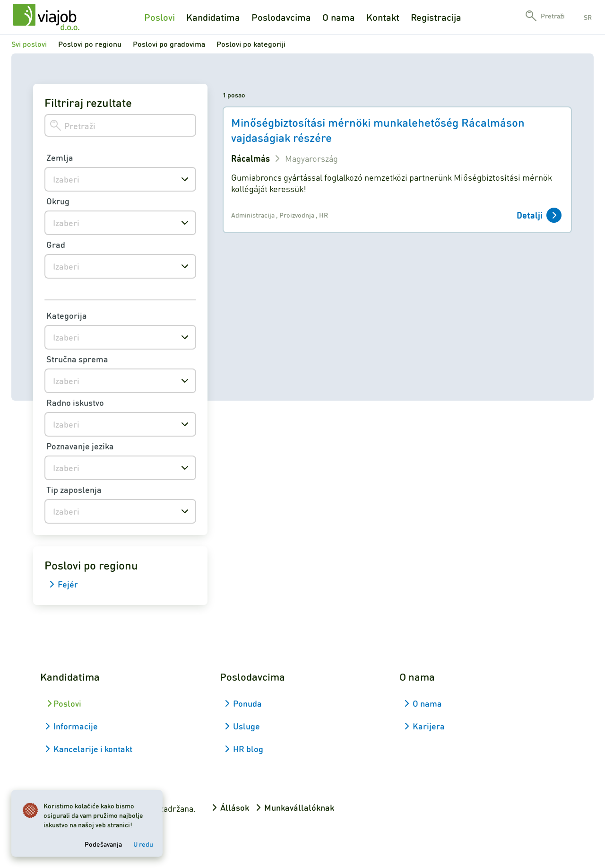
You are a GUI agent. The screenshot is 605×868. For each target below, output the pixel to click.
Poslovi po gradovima (169, 44)
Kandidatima (213, 17)
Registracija (436, 17)
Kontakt (383, 17)
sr (588, 17)
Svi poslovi (29, 44)
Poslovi (160, 17)
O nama (339, 17)
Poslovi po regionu (90, 44)
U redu (143, 844)
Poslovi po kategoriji (251, 44)
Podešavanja (103, 844)
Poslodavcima (281, 17)
